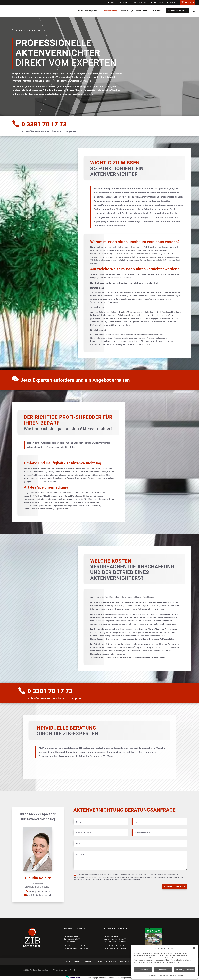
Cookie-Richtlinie (152, 975)
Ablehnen (163, 970)
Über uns (157, 2)
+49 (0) (160, 74)
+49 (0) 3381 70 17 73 (116, 946)
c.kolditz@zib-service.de (161, 82)
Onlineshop (189, 2)
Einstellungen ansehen (184, 970)
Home (113, 2)
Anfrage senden (173, 887)
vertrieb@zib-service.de (119, 948)
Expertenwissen (139, 2)
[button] (194, 948)
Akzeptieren (143, 970)
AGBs (100, 961)
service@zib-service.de (79, 948)
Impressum (179, 975)
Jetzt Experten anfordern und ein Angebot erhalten (75, 380)
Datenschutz (111, 961)
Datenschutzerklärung (166, 975)
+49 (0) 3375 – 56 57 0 (76, 946)
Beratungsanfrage (158, 90)
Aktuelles (124, 2)
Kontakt (173, 2)
